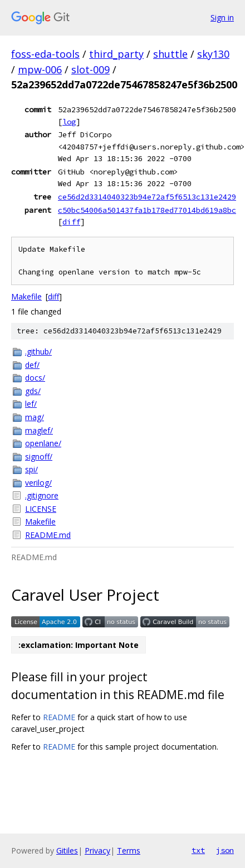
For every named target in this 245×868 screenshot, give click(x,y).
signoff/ (39, 457)
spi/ (31, 469)
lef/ (31, 404)
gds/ (33, 391)
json (225, 850)
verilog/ (38, 483)
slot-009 (90, 69)
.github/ (38, 351)
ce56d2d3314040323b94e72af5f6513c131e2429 (147, 197)
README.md (48, 535)
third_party (116, 54)
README (59, 717)
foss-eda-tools (45, 54)
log (69, 122)
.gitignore (42, 495)
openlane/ (43, 443)
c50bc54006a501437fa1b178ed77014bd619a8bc (147, 210)
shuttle (170, 54)
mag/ (35, 417)
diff (71, 222)
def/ (32, 365)
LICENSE (41, 509)
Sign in (222, 18)
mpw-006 (40, 69)
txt (198, 850)
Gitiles (67, 850)
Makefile (26, 296)
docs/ (35, 378)
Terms (129, 850)
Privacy (97, 850)
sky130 (213, 54)
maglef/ (39, 430)
